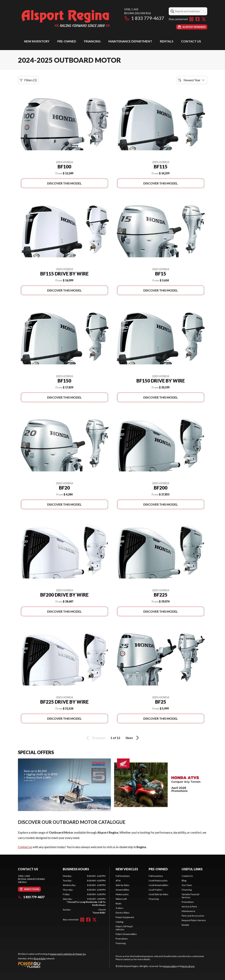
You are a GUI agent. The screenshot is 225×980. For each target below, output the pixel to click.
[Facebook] (198, 19)
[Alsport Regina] (66, 18)
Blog (184, 881)
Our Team (187, 885)
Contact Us (191, 41)
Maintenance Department (130, 41)
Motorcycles (122, 894)
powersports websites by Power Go (68, 954)
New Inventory (37, 41)
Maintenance (188, 911)
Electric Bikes (123, 913)
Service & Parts (189, 907)
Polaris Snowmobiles (126, 934)
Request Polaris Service (194, 920)
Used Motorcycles (158, 881)
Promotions (122, 939)
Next (133, 738)
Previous (95, 738)
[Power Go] (52, 965)
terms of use (188, 966)
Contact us (25, 847)
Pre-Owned (67, 41)
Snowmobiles (123, 890)
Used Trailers (156, 890)
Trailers (120, 908)
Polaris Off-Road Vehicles (124, 928)
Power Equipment (125, 917)
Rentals (167, 41)
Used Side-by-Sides (158, 894)
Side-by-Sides (123, 885)
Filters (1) (28, 80)
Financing (92, 41)
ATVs (118, 881)
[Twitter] (204, 19)
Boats (119, 903)
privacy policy (170, 966)
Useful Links (192, 869)
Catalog (119, 922)
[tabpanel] (84, 894)
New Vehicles (127, 869)
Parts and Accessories (193, 916)
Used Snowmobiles (158, 885)
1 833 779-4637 (144, 18)
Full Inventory (123, 876)
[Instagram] (191, 19)
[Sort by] (192, 80)
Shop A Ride (40, 958)
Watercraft (121, 899)
